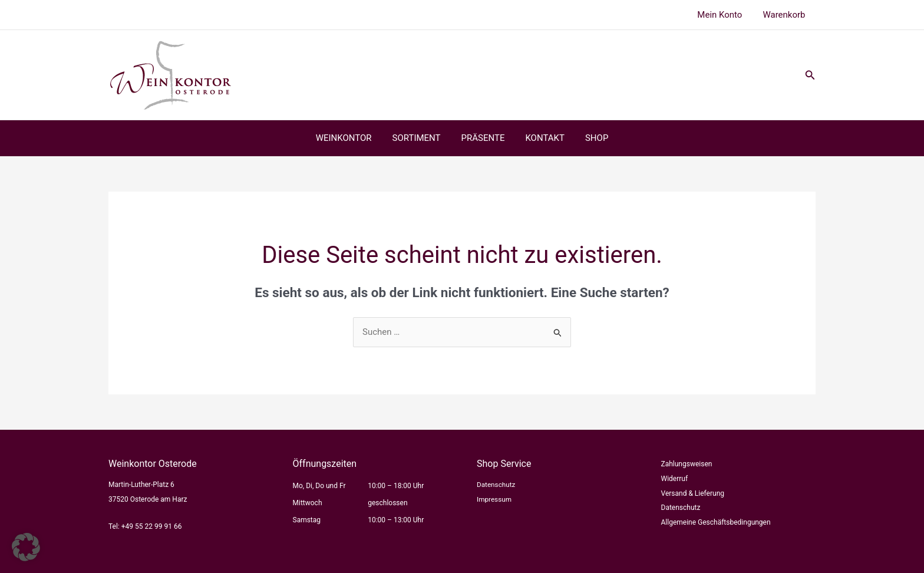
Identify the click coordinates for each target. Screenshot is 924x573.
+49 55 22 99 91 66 (152, 526)
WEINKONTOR (350, 138)
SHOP (591, 138)
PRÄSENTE (483, 138)
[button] (810, 75)
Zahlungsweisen (687, 464)
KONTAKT (542, 138)
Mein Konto (724, 15)
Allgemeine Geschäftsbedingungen (716, 522)
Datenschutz (496, 485)
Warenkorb (786, 15)
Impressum (494, 499)
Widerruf (675, 479)
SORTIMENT (420, 138)
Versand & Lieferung (693, 493)
